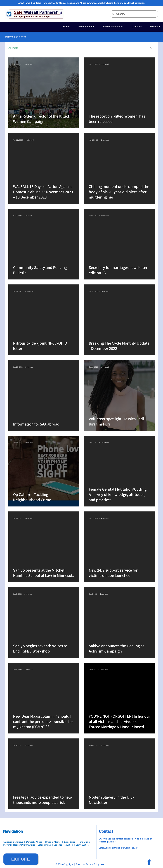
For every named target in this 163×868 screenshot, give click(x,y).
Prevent (7, 845)
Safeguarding (45, 845)
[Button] (149, 862)
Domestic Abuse (34, 842)
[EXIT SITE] (21, 859)
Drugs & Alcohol (53, 842)
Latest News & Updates (30, 3)
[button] (151, 48)
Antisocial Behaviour (13, 842)
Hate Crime (84, 842)
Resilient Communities (24, 845)
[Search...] (134, 14)
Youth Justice (82, 845)
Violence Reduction (63, 845)
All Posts (13, 48)
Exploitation (70, 842)
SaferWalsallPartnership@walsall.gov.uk (118, 848)
